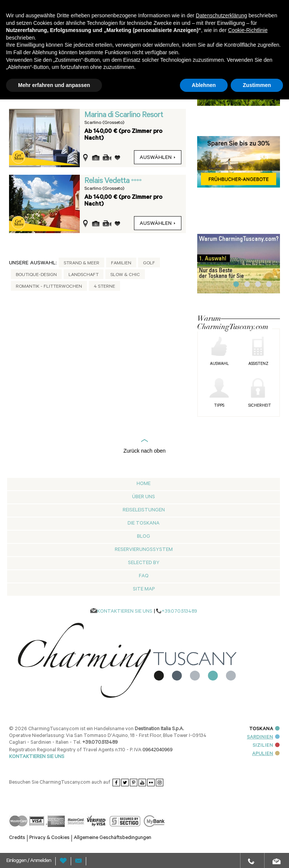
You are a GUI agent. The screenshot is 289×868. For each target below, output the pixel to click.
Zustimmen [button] (257, 85)
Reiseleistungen (144, 510)
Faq (144, 576)
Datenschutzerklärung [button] (221, 15)
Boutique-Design (36, 275)
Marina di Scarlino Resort (124, 116)
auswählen (158, 158)
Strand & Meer (81, 264)
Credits (17, 838)
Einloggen (17, 861)
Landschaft (84, 275)
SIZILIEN (266, 746)
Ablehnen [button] (204, 85)
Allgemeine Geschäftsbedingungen (113, 838)
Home (144, 484)
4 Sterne (104, 287)
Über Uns (144, 497)
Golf (149, 264)
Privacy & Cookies (49, 838)
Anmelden (41, 861)
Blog (144, 537)
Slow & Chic (125, 275)
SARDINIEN (263, 738)
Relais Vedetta (108, 182)
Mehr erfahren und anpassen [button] (54, 85)
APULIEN (266, 754)
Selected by (144, 563)
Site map (144, 590)
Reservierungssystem (144, 550)
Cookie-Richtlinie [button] (248, 30)
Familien (121, 264)
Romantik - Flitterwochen (49, 287)
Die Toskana (144, 524)
